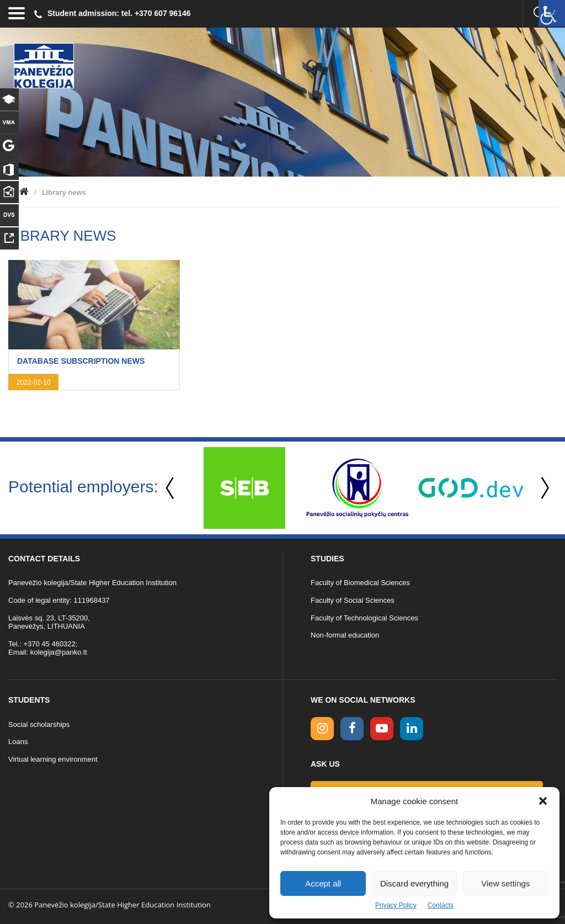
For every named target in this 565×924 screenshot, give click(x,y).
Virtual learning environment (53, 759)
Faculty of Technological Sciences (364, 618)
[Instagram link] (322, 729)
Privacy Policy (396, 905)
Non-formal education (345, 635)
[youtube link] (382, 729)
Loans (18, 742)
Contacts (441, 905)
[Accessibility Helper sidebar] (552, 13)
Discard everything (414, 883)
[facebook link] (352, 729)
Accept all (323, 883)
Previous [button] (171, 488)
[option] (244, 488)
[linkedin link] (412, 729)
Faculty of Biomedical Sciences (360, 583)
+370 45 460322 (49, 644)
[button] (543, 801)
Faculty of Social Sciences (353, 600)
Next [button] (543, 488)
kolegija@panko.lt (59, 652)
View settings (505, 883)
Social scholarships (39, 724)
